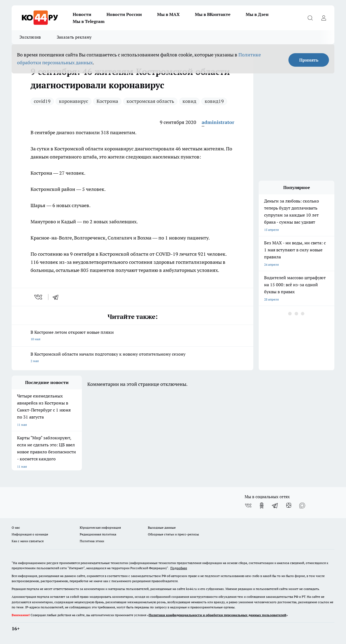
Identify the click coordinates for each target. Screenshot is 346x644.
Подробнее (179, 568)
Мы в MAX (168, 14)
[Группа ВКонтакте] (248, 505)
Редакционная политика (98, 534)
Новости (82, 14)
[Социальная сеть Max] (302, 505)
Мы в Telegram (89, 21)
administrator (218, 122)
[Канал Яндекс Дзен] (289, 505)
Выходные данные (162, 527)
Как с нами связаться (28, 541)
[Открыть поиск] (310, 18)
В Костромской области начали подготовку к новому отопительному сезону (132, 358)
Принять (309, 60)
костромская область (150, 101)
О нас (16, 527)
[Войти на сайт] (324, 18)
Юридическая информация (100, 527)
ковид (189, 101)
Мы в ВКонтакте (213, 14)
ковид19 (214, 101)
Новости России (124, 14)
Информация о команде (30, 534)
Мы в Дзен (257, 14)
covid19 (42, 101)
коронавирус (74, 101)
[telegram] (57, 297)
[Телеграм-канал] (275, 505)
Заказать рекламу (74, 37)
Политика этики (92, 541)
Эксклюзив (30, 37)
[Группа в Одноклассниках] (262, 505)
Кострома (107, 101)
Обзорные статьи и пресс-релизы (173, 534)
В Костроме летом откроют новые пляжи (132, 336)
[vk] (39, 297)
